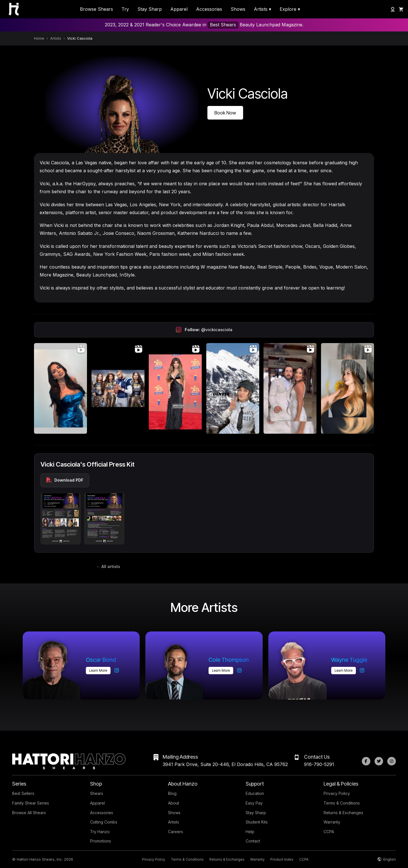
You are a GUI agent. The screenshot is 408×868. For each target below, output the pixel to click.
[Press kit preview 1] (61, 519)
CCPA (329, 832)
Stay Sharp (256, 813)
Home (39, 38)
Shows (174, 813)
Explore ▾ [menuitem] (290, 9)
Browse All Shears (29, 813)
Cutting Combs (104, 822)
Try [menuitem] (125, 9)
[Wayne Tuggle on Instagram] (362, 671)
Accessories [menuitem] (209, 9)
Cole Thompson (229, 660)
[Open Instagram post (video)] (60, 388)
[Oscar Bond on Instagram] (117, 671)
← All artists (108, 566)
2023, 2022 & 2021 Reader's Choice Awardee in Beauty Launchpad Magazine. (204, 25)
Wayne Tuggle (349, 660)
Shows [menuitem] (238, 9)
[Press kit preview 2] (104, 519)
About (174, 803)
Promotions (101, 841)
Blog (172, 793)
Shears (97, 793)
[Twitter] (379, 761)
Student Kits (257, 822)
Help (250, 832)
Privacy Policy (337, 793)
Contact (253, 841)
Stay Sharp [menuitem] (150, 9)
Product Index (282, 859)
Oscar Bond (101, 660)
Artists (56, 38)
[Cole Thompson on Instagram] (239, 671)
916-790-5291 (319, 764)
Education (255, 793)
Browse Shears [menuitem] (96, 9)
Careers (176, 832)
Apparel (97, 803)
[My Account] (393, 9)
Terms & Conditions (342, 803)
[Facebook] (366, 761)
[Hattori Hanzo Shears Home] (11, 9)
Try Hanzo (100, 832)
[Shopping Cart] (401, 9)
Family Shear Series (31, 803)
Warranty (332, 822)
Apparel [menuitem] (179, 9)
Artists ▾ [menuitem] (263, 9)
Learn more (98, 670)
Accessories (102, 813)
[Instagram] (392, 761)
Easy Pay (254, 803)
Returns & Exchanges (343, 813)
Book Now (226, 113)
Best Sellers (23, 793)
